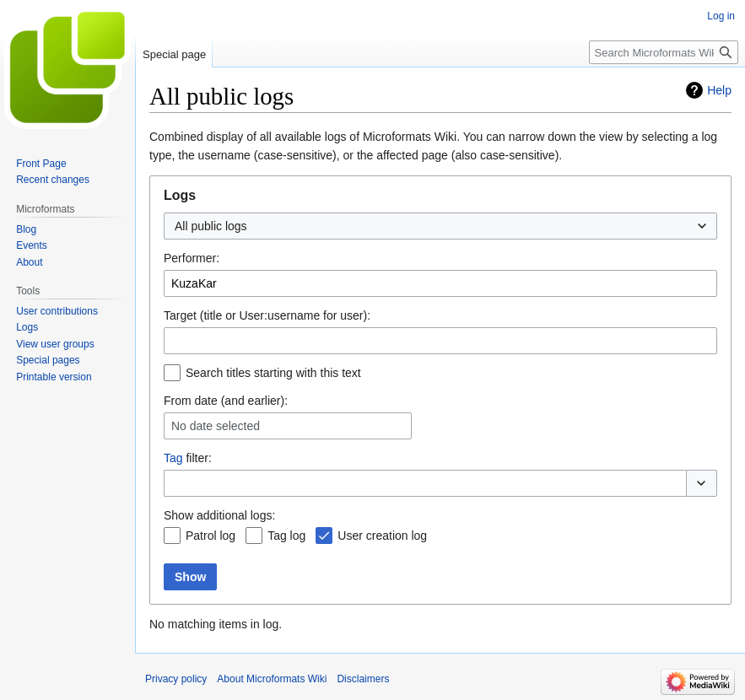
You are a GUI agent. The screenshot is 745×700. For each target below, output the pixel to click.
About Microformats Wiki (272, 679)
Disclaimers (363, 679)
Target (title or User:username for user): (267, 315)
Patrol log (211, 536)
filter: (188, 458)
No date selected (216, 426)
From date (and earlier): (226, 401)
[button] (702, 483)
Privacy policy (176, 679)
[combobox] (440, 226)
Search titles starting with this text (273, 373)
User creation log (382, 536)
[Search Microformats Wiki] (664, 52)
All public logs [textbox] (211, 226)
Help (719, 90)
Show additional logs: (219, 515)
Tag (173, 458)
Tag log (286, 536)
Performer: (192, 258)
